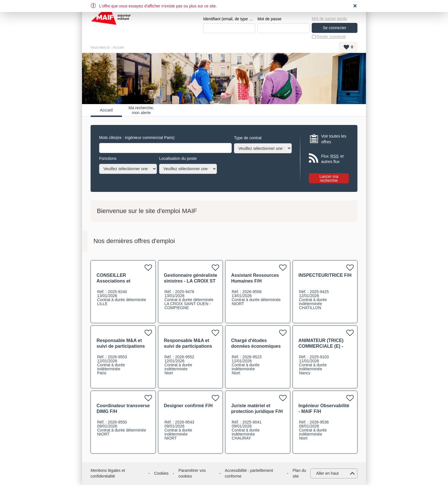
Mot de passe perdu (329, 19)
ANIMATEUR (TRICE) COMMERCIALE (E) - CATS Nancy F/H (321, 346)
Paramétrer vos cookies (192, 473)
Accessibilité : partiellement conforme (249, 473)
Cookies (161, 473)
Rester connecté (331, 37)
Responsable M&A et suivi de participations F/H (121, 346)
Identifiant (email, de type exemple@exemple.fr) (229, 19)
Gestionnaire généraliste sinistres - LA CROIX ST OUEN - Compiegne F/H (191, 281)
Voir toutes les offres (334, 139)
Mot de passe (269, 19)
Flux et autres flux (332, 159)
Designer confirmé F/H (188, 406)
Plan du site (299, 473)
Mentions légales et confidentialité (108, 473)
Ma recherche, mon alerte (141, 110)
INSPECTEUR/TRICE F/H (325, 275)
